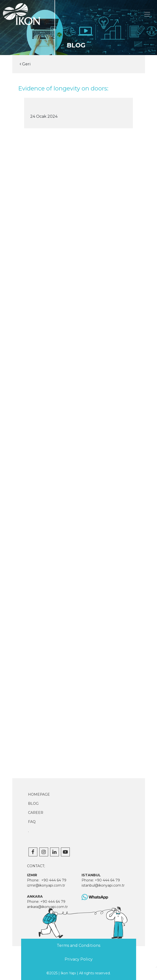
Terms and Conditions (78, 945)
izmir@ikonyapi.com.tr (46, 885)
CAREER (36, 813)
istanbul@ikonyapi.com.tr (103, 885)
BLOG (33, 804)
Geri (25, 64)
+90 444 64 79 (54, 880)
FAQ (32, 822)
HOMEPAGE (39, 794)
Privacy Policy (79, 959)
